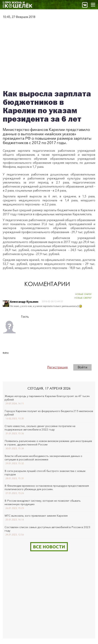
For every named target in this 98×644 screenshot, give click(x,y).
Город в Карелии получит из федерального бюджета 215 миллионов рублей (49, 413)
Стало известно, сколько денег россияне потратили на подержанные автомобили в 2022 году (40, 428)
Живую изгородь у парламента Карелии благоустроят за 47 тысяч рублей (47, 398)
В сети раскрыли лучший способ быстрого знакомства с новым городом (45, 473)
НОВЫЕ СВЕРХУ (83, 298)
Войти (83, 367)
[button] (6, 358)
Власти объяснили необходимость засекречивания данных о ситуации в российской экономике (43, 458)
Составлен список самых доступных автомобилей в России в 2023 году (47, 529)
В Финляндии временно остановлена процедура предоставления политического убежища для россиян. (47, 487)
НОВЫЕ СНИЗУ (83, 294)
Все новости (49, 547)
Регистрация (58, 367)
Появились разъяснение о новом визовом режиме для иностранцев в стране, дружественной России (48, 443)
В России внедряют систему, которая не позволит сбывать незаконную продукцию (43, 502)
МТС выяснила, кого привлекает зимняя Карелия (36, 516)
